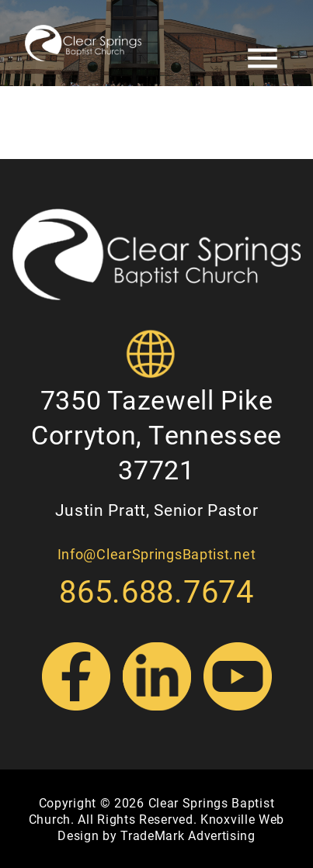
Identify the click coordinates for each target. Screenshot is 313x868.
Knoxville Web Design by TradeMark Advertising (171, 827)
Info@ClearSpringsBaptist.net (157, 554)
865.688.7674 (156, 591)
